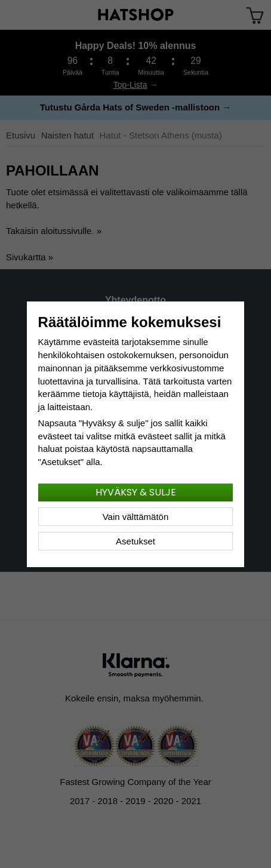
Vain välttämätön (136, 517)
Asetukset (135, 541)
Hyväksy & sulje (136, 492)
